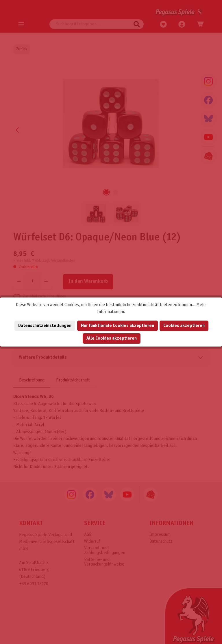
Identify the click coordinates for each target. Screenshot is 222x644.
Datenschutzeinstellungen (45, 326)
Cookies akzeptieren (184, 326)
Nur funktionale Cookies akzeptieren (118, 326)
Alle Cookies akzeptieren (112, 338)
